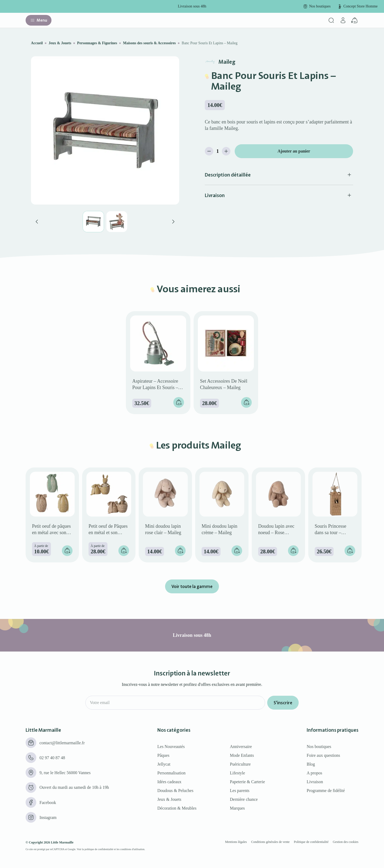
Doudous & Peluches (175, 791)
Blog (311, 764)
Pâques (163, 755)
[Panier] (355, 20)
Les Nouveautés (171, 747)
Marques (237, 808)
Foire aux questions (323, 755)
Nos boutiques (319, 747)
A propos (314, 773)
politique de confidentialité (99, 849)
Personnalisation (171, 773)
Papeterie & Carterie (247, 782)
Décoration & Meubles (177, 808)
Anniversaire (241, 747)
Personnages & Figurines (97, 43)
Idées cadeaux (169, 782)
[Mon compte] (343, 20)
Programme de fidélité (326, 791)
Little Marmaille (62, 842)
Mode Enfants (242, 755)
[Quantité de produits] (218, 151)
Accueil (37, 43)
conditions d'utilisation (132, 849)
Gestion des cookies (346, 842)
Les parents (240, 791)
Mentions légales (236, 842)
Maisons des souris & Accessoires (149, 43)
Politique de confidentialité (311, 842)
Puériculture (240, 764)
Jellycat (164, 764)
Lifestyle (237, 773)
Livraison (315, 782)
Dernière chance (244, 799)
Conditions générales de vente (270, 842)
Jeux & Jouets (60, 43)
